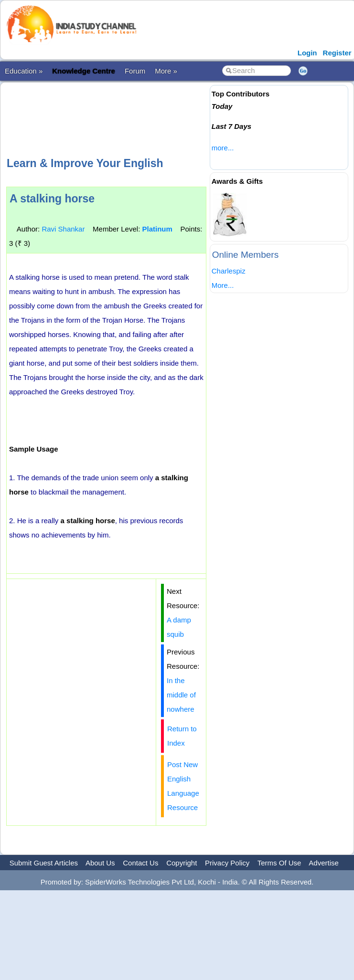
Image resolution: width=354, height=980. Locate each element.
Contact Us (140, 863)
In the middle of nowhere (181, 695)
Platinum (157, 229)
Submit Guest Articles (44, 863)
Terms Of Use (279, 863)
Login (307, 53)
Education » (24, 71)
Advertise (324, 863)
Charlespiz (229, 271)
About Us (100, 863)
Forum (135, 71)
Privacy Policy (227, 863)
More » (166, 71)
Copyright (182, 863)
